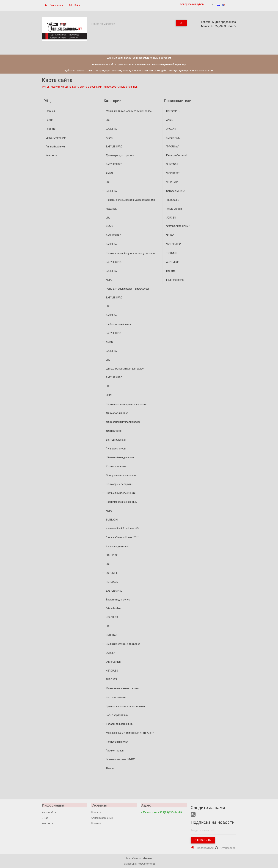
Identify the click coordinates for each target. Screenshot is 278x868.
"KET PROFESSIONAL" (178, 227)
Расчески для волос (118, 546)
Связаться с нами (56, 138)
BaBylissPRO (173, 111)
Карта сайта (49, 812)
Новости (51, 129)
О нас (45, 818)
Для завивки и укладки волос (123, 422)
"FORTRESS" (173, 173)
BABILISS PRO (114, 235)
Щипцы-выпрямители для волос (125, 369)
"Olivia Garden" (174, 209)
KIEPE (109, 280)
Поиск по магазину (103, 24)
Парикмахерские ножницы (122, 502)
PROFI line (112, 635)
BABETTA (111, 129)
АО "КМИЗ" (172, 262)
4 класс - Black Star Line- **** (123, 529)
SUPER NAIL (173, 138)
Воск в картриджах (117, 715)
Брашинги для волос (118, 600)
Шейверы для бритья (118, 324)
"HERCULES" (173, 200)
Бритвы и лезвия (116, 440)
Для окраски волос (117, 413)
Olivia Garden (113, 608)
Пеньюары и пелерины (119, 484)
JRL (108, 120)
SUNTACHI (112, 520)
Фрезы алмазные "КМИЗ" (121, 759)
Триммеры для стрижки (120, 155)
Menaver (148, 858)
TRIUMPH (172, 253)
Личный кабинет (55, 147)
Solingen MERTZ (176, 191)
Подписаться (205, 848)
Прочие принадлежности (121, 493)
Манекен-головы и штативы (123, 688)
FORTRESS (112, 555)
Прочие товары (115, 751)
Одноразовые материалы (121, 475)
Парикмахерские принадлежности (126, 404)
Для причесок (114, 431)
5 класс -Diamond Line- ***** (122, 537)
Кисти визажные (116, 697)
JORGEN (111, 653)
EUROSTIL (112, 573)
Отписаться (228, 848)
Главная (50, 111)
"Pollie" (170, 235)
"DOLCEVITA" (174, 244)
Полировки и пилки (117, 742)
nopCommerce (147, 864)
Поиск (49, 120)
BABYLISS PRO (114, 147)
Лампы (110, 768)
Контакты (51, 155)
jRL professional (175, 280)
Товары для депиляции (120, 724)
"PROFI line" (173, 147)
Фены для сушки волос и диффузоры (127, 289)
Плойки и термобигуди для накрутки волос (131, 253)
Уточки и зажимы (116, 466)
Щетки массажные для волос (123, 644)
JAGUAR (171, 129)
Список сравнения (102, 818)
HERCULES (112, 582)
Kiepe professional (177, 155)
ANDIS (109, 138)
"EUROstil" (172, 182)
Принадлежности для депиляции (125, 706)
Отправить (203, 840)
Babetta (171, 271)
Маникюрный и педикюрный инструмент (130, 733)
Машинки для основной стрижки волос (129, 111)
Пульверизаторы (116, 449)
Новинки (96, 823)
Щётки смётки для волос (120, 457)
